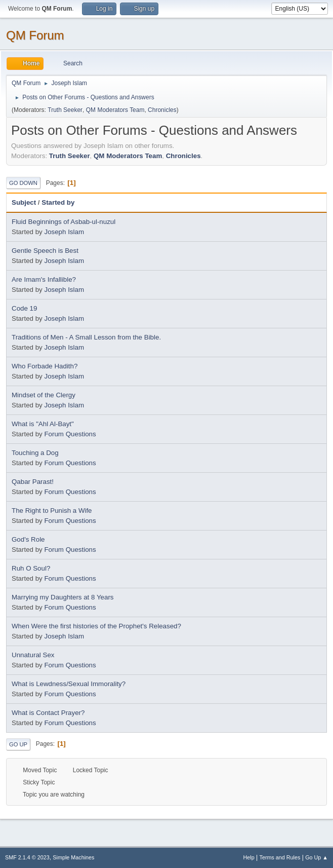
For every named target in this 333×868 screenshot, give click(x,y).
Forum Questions (70, 434)
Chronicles (162, 110)
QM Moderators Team (115, 110)
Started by (58, 202)
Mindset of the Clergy (44, 395)
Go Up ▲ (317, 857)
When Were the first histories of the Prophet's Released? (96, 626)
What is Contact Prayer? (48, 713)
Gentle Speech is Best (45, 251)
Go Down (23, 183)
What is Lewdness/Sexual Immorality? (69, 684)
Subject (24, 202)
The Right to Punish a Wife (52, 511)
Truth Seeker (65, 110)
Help (249, 857)
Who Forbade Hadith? (45, 366)
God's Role (28, 539)
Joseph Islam (64, 232)
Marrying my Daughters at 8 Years (63, 597)
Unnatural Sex (33, 655)
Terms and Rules (280, 857)
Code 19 (24, 308)
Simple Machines (73, 857)
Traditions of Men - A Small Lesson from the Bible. (86, 337)
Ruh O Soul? (31, 568)
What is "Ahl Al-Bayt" (43, 424)
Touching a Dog (35, 453)
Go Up (18, 744)
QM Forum (35, 35)
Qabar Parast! (33, 482)
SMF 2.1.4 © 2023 (27, 857)
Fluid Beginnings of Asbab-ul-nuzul (64, 222)
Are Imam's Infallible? (44, 279)
